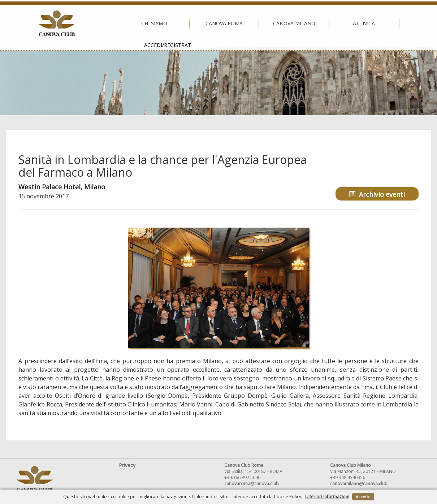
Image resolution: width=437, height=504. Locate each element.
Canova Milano (217, 23)
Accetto (363, 497)
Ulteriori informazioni (327, 497)
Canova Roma (147, 23)
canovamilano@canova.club (359, 484)
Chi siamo (77, 23)
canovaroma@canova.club (252, 484)
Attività (287, 23)
